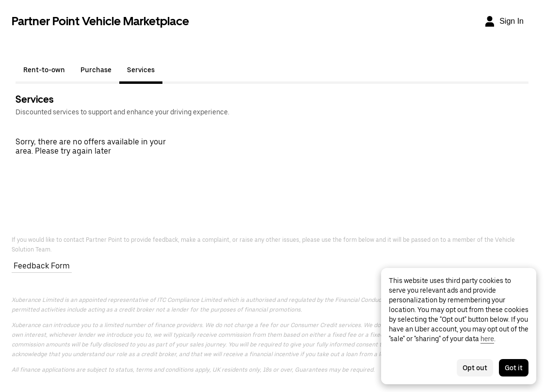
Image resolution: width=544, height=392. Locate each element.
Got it (514, 368)
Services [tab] (141, 70)
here (487, 339)
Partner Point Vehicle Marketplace (100, 21)
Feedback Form (42, 266)
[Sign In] (504, 21)
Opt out (475, 368)
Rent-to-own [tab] (44, 70)
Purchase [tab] (96, 70)
